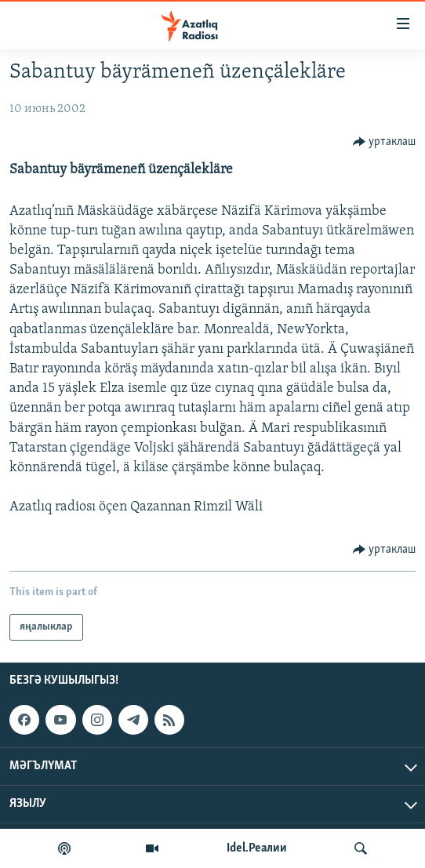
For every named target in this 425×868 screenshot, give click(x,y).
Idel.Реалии (257, 848)
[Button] (385, 142)
